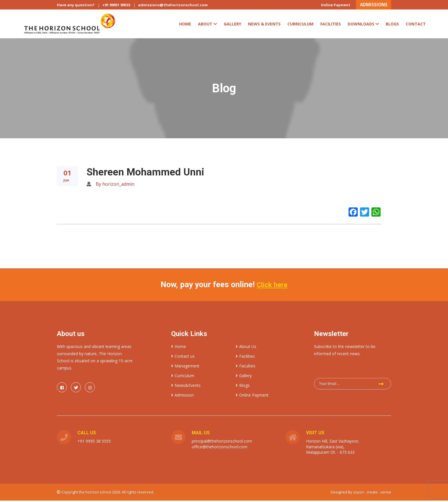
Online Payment (327, 6)
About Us (246, 348)
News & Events (264, 26)
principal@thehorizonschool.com (222, 442)
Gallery (232, 26)
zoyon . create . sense (372, 493)
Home (185, 26)
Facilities (331, 26)
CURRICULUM (300, 26)
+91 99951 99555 (116, 6)
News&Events (186, 387)
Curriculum (183, 377)
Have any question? (76, 6)
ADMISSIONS (371, 5)
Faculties (246, 367)
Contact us (183, 358)
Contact (416, 26)
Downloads (363, 26)
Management (185, 367)
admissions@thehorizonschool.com (173, 6)
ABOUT (207, 26)
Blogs (392, 26)
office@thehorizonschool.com (220, 448)
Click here (272, 286)
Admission (182, 396)
